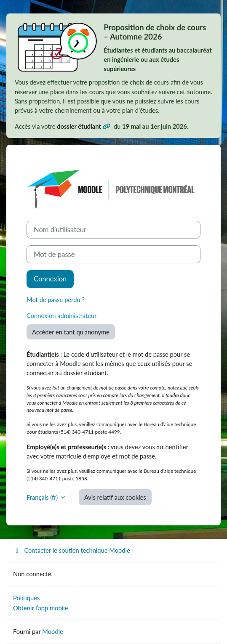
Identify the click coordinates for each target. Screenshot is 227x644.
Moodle (53, 631)
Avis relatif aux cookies (115, 497)
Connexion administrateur (62, 315)
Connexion (50, 279)
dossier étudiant (80, 126)
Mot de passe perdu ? (56, 299)
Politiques (26, 598)
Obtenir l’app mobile (40, 608)
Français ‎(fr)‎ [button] (43, 497)
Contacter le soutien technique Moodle (72, 550)
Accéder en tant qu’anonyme (71, 332)
